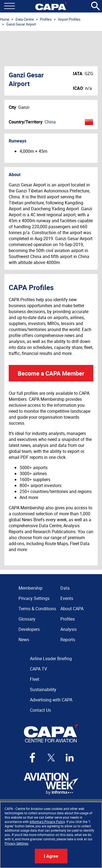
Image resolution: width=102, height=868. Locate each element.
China (50, 122)
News (24, 640)
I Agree (51, 856)
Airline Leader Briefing (51, 659)
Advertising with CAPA (51, 700)
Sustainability (43, 689)
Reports (68, 640)
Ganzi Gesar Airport (21, 24)
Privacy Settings (16, 843)
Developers (29, 629)
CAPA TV (38, 669)
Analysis (69, 629)
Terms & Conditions (37, 609)
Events (67, 598)
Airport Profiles (69, 19)
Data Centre (25, 19)
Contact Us (40, 710)
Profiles (46, 19)
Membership (30, 588)
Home (5, 19)
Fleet (35, 679)
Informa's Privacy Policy (47, 822)
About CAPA (72, 609)
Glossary (27, 619)
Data (65, 588)
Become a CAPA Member (51, 373)
